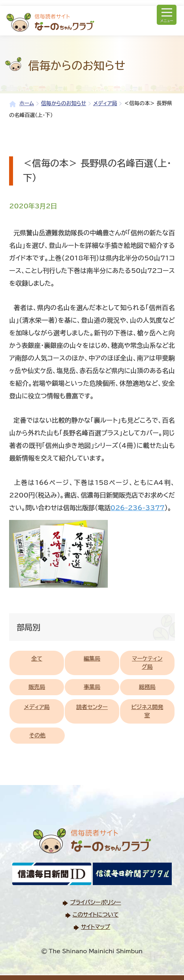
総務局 (147, 687)
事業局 (92, 687)
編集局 (92, 659)
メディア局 (37, 707)
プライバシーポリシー (95, 902)
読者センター (92, 707)
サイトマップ (96, 927)
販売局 (37, 687)
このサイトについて (96, 915)
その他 (37, 735)
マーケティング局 (147, 663)
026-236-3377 (138, 508)
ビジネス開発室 (147, 711)
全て (37, 659)
